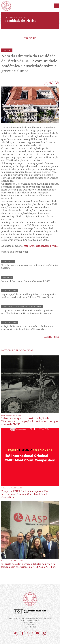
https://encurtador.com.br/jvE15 (41, 246)
